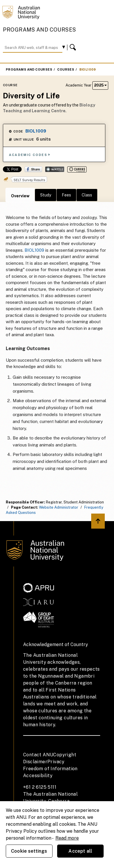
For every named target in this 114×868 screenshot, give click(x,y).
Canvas (77, 169)
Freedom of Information (50, 769)
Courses (66, 69)
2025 (100, 85)
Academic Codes (30, 155)
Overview (20, 196)
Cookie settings (29, 851)
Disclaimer (35, 762)
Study (46, 195)
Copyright (65, 755)
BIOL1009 (88, 69)
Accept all (80, 851)
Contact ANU (38, 755)
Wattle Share (55, 169)
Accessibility (38, 776)
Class (87, 195)
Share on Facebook (33, 169)
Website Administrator (59, 507)
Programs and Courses (40, 30)
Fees (66, 195)
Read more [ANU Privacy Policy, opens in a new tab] (67, 838)
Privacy (56, 762)
